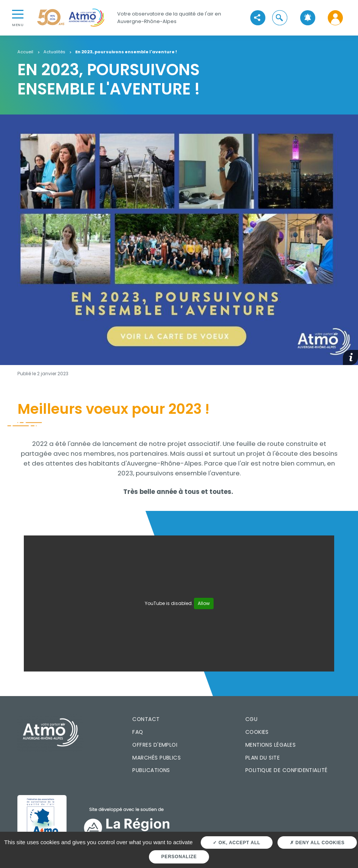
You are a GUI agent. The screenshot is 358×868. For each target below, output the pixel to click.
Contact (146, 719)
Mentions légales (270, 745)
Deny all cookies (317, 843)
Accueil (25, 52)
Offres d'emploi (155, 745)
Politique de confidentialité (287, 770)
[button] (280, 18)
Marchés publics (157, 758)
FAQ (138, 732)
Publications (151, 770)
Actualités (54, 52)
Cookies (257, 732)
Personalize (179, 857)
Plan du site (263, 758)
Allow (204, 603)
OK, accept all (236, 843)
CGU (251, 719)
